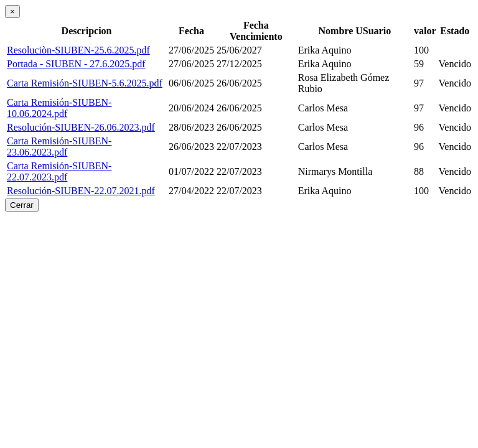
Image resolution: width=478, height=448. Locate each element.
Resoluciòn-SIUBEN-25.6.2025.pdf (78, 50)
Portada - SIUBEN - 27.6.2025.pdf (76, 64)
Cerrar (22, 205)
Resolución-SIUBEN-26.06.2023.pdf (81, 127)
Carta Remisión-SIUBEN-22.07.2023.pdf (59, 171)
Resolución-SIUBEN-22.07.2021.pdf (81, 191)
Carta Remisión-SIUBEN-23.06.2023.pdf (59, 147)
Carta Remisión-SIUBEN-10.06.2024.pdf (59, 108)
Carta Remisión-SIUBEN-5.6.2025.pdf (85, 83)
